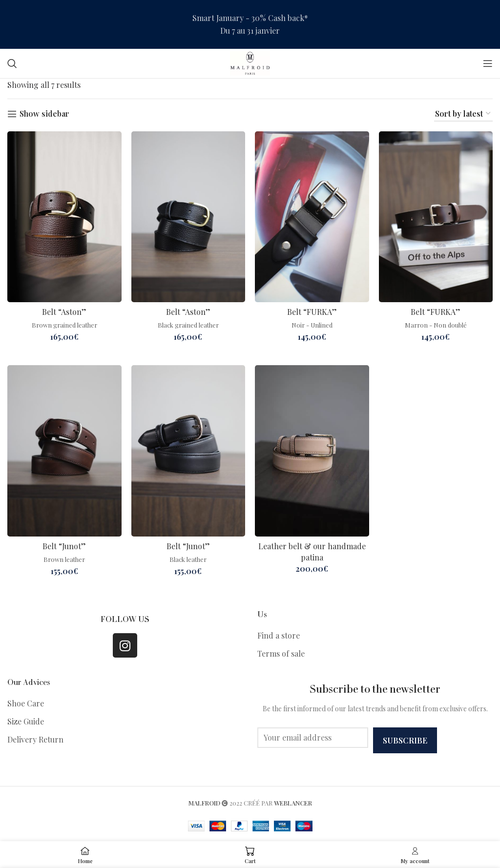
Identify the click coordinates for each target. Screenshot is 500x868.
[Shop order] (463, 114)
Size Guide (26, 721)
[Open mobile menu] (488, 63)
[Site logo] (250, 62)
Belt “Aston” (64, 312)
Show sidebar (44, 114)
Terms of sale (281, 653)
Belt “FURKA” (312, 312)
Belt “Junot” (64, 546)
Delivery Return (35, 739)
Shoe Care (26, 703)
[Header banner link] (250, 24)
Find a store (279, 635)
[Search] (12, 63)
